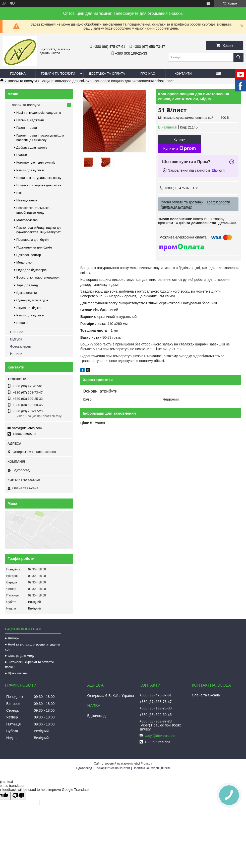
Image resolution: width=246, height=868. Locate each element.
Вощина (22, 323)
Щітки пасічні (18, 673)
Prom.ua (146, 764)
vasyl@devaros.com (27, 428)
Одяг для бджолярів (31, 270)
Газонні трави (27, 128)
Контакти (183, 74)
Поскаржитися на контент (112, 768)
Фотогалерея (21, 346)
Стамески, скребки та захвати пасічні (29, 664)
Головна (18, 74)
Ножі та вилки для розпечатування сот (33, 647)
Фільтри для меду (21, 656)
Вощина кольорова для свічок (65, 81)
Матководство (27, 220)
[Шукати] (238, 57)
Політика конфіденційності (151, 768)
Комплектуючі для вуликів (36, 162)
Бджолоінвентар (29, 255)
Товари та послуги (58, 74)
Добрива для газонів (32, 147)
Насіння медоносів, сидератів (39, 113)
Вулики (22, 155)
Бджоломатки (27, 293)
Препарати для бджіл (33, 240)
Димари (14, 638)
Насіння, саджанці (30, 120)
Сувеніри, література (32, 300)
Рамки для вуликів (30, 170)
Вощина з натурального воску (39, 178)
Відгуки (16, 339)
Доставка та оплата (107, 74)
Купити (179, 139)
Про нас (148, 74)
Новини (16, 354)
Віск (19, 193)
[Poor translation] (18, 796)
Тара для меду (27, 285)
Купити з (179, 149)
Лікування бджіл (28, 308)
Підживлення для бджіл (34, 247)
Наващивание (27, 200)
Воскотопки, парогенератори (38, 277)
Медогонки (24, 262)
